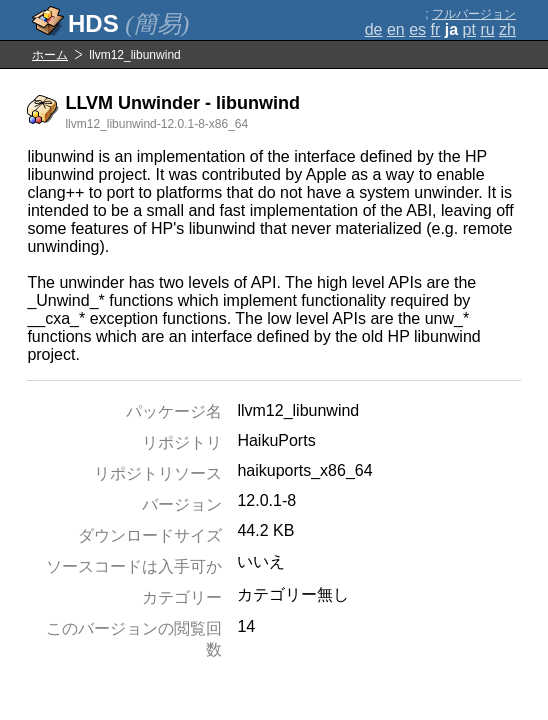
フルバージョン (474, 14)
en (396, 29)
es (417, 29)
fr (436, 29)
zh (507, 29)
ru (487, 29)
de (374, 29)
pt (469, 29)
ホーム (50, 55)
